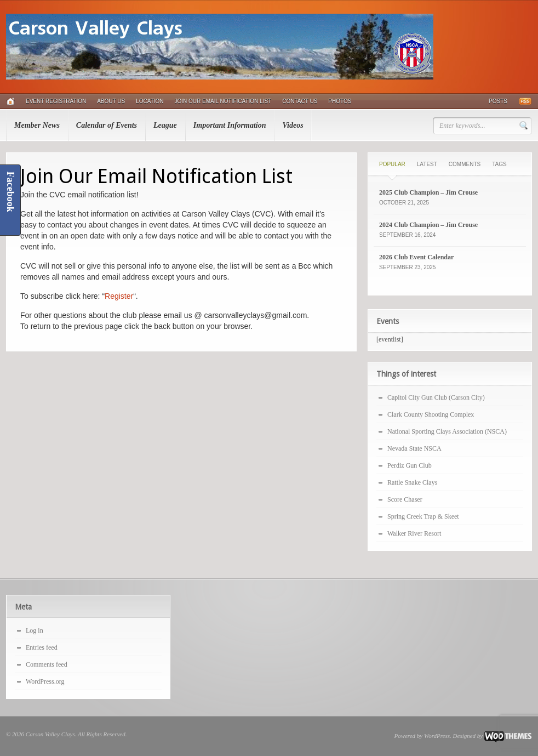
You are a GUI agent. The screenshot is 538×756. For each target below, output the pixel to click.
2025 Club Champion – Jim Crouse (428, 192)
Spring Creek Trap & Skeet (423, 516)
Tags (499, 164)
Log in (35, 630)
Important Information (230, 125)
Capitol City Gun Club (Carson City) (436, 397)
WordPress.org (45, 681)
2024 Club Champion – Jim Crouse (428, 225)
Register (119, 296)
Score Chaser (405, 499)
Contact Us (300, 101)
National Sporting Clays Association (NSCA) (447, 431)
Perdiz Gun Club (410, 465)
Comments (465, 164)
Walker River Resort (414, 533)
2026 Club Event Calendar (416, 257)
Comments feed (47, 664)
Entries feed (42, 647)
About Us (111, 101)
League (165, 125)
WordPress (437, 736)
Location (150, 101)
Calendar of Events (107, 125)
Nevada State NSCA (414, 448)
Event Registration (56, 101)
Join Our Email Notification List (223, 101)
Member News (37, 125)
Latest (427, 164)
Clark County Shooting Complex (431, 414)
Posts (498, 101)
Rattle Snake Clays (412, 482)
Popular (392, 164)
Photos (340, 101)
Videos (293, 125)
